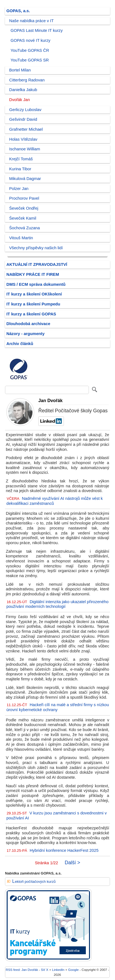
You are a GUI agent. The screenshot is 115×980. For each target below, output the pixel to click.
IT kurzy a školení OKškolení (34, 294)
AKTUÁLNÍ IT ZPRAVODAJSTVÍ (37, 264)
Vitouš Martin (21, 238)
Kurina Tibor (20, 169)
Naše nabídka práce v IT (31, 21)
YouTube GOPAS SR (30, 60)
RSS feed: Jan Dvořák (22, 970)
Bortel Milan (20, 70)
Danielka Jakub (23, 90)
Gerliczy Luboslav (25, 110)
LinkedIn (58, 970)
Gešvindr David (23, 119)
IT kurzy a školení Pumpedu (33, 304)
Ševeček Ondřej (24, 208)
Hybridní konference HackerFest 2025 (64, 850)
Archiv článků (20, 344)
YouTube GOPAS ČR (30, 50)
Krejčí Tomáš (21, 159)
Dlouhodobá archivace (28, 324)
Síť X (45, 970)
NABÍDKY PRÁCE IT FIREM (33, 274)
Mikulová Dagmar (25, 179)
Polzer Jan (19, 189)
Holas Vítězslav (23, 139)
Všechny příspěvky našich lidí (36, 248)
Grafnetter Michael (26, 129)
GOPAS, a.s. (18, 11)
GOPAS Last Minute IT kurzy (37, 30)
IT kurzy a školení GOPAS (31, 314)
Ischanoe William (25, 149)
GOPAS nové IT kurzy (30, 40)
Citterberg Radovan (27, 80)
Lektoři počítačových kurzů (34, 882)
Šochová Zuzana (24, 228)
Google (73, 970)
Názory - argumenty (25, 334)
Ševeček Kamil (23, 218)
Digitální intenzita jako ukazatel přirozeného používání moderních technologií (57, 604)
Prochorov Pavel (24, 198)
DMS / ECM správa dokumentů (36, 284)
